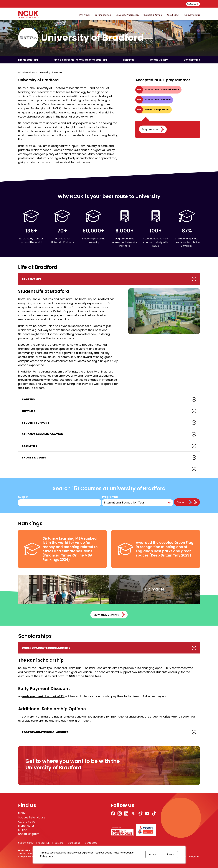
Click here (170, 717)
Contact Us (91, 843)
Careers (59, 843)
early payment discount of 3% (43, 696)
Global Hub (44, 843)
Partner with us (192, 15)
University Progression (127, 15)
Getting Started (103, 15)
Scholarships (192, 60)
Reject (170, 854)
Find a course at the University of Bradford (80, 60)
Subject (23, 497)
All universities (26, 72)
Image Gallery (159, 60)
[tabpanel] (109, 333)
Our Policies (74, 843)
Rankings (129, 60)
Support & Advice (153, 15)
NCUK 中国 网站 (26, 843)
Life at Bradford (28, 60)
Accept (153, 854)
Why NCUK (84, 15)
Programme (111, 497)
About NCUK (173, 15)
